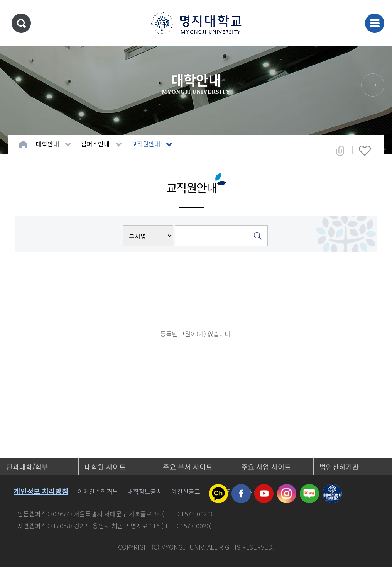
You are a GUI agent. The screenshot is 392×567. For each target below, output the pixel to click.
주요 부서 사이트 (188, 467)
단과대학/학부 (27, 467)
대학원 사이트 (105, 467)
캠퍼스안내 (95, 144)
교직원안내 (146, 144)
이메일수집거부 (98, 491)
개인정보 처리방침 (41, 491)
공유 (340, 151)
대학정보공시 (145, 491)
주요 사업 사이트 (266, 467)
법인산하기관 (339, 467)
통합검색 (21, 23)
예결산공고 (186, 491)
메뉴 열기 (375, 23)
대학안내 (47, 144)
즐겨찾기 (365, 151)
